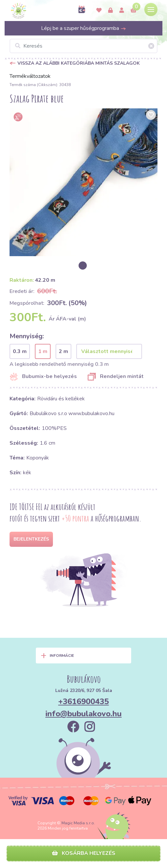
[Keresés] (83, 46)
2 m (63, 351)
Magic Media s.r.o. (78, 823)
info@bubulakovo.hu (83, 714)
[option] (83, 182)
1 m (43, 351)
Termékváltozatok (30, 76)
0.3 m (20, 351)
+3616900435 (83, 701)
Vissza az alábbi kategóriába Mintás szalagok (79, 63)
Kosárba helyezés (84, 853)
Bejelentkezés (31, 539)
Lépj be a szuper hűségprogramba (84, 28)
